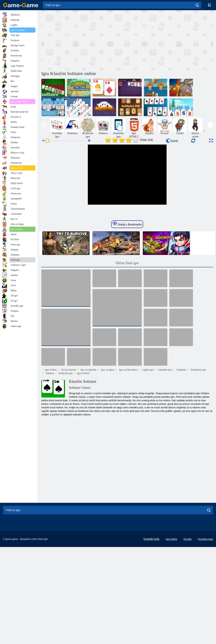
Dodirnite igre (65, 444)
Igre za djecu (108, 441)
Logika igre (147, 441)
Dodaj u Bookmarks (127, 295)
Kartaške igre (165, 441)
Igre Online (51, 441)
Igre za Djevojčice (128, 441)
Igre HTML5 (83, 444)
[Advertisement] (84, 40)
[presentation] (44, 125)
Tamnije (172, 141)
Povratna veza (205, 610)
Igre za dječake (88, 441)
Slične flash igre (127, 334)
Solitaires (181, 441)
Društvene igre (198, 441)
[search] (197, 5)
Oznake (188, 610)
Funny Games (68, 441)
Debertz (50, 444)
